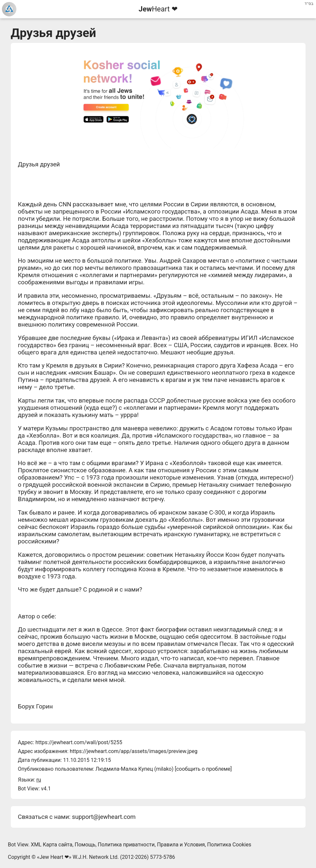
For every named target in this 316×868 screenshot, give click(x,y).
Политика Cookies (229, 845)
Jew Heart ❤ (54, 857)
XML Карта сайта (52, 845)
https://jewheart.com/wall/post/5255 (79, 742)
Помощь (85, 845)
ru (39, 780)
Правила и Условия (181, 845)
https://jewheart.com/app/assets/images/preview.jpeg (134, 751)
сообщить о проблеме (203, 769)
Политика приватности (126, 845)
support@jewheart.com (104, 817)
